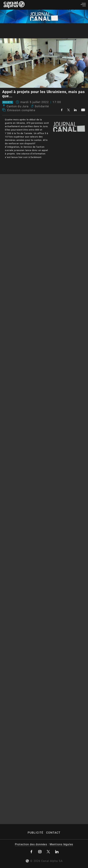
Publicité (36, 833)
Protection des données (31, 844)
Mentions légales (61, 844)
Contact (53, 833)
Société (8, 102)
